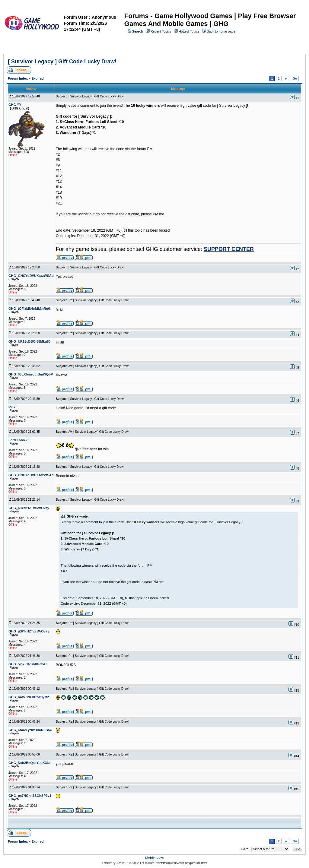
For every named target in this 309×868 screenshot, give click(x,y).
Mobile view (155, 858)
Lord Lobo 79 (19, 440)
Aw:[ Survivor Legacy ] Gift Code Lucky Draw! (99, 366)
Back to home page (221, 31)
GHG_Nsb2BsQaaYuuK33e (29, 763)
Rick (12, 407)
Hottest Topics (189, 31)
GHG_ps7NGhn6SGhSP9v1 (30, 796)
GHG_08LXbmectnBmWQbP (31, 374)
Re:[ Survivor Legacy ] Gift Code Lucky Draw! (99, 300)
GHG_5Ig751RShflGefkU (28, 664)
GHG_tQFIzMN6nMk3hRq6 (29, 309)
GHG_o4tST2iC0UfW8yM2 (29, 697)
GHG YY (15, 105)
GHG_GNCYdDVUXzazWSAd (31, 276)
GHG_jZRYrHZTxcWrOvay (29, 508)
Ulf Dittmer (201, 863)
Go (295, 79)
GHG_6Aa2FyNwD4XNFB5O (30, 730)
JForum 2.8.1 (123, 863)
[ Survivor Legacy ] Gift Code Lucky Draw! (62, 62)
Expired (37, 78)
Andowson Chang (181, 863)
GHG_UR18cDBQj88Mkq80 (29, 341)
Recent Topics (161, 31)
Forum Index (18, 78)
